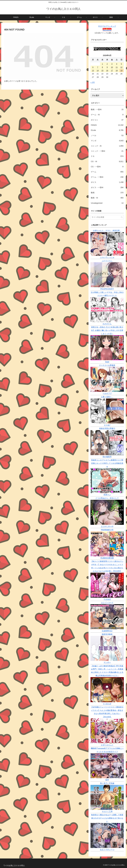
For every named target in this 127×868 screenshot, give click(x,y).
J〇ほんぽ (107, 704)
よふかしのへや (107, 526)
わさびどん (107, 324)
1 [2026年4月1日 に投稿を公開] (102, 64)
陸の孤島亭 (107, 457)
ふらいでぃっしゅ (107, 257)
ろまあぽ (107, 599)
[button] (122, 217)
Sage (107, 362)
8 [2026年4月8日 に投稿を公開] (102, 67)
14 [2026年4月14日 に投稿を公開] (98, 71)
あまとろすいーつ (107, 850)
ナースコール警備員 (107, 365)
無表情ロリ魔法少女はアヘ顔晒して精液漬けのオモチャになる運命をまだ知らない (107, 818)
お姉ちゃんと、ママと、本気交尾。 (107, 231)
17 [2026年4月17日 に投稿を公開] (112, 71)
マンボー (107, 662)
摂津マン (107, 495)
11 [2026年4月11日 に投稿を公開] (117, 67)
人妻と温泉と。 (107, 397)
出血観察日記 (107, 631)
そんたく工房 (107, 811)
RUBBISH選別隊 (107, 558)
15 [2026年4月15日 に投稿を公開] (102, 71)
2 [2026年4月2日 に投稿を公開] (107, 64)
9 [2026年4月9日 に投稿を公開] (107, 67)
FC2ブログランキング (107, 26)
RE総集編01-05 (107, 530)
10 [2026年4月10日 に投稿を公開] (112, 67)
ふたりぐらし (107, 261)
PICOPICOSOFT (107, 289)
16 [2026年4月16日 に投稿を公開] (107, 71)
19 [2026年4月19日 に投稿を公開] (121, 71)
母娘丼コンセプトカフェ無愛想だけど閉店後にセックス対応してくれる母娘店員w (107, 463)
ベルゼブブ (107, 393)
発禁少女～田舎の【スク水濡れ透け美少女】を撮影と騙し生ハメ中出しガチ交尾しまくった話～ (107, 330)
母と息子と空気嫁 (107, 783)
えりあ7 (107, 425)
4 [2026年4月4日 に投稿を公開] (117, 64)
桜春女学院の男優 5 (107, 428)
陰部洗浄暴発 (107, 634)
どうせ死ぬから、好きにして (107, 498)
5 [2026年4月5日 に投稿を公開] (121, 64)
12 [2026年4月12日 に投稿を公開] (121, 67)
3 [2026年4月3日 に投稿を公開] (112, 64)
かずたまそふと (107, 745)
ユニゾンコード (107, 603)
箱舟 (107, 780)
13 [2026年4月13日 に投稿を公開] (93, 71)
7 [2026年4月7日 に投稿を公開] (98, 67)
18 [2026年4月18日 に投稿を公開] (117, 71)
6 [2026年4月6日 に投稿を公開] (93, 67)
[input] (107, 217)
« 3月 (93, 82)
